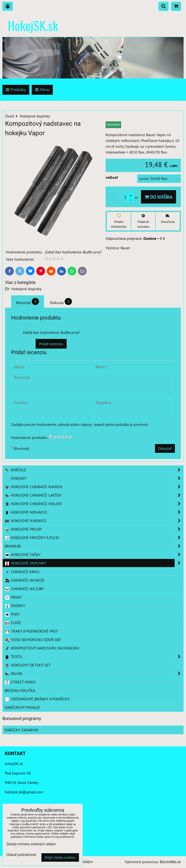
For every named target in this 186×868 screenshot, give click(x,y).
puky (12, 614)
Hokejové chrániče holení (94, 504)
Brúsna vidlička (20, 690)
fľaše (13, 623)
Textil (94, 657)
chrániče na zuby (24, 589)
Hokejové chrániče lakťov (94, 495)
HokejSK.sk (33, 25)
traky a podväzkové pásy (31, 631)
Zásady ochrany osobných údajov (31, 844)
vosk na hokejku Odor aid (33, 640)
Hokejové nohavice (94, 512)
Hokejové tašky (94, 555)
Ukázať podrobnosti (21, 855)
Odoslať (165, 448)
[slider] (54, 259)
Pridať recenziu (51, 344)
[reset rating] (51, 437)
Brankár (94, 546)
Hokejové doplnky (26, 289)
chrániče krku (22, 572)
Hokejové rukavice (94, 521)
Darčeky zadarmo (22, 730)
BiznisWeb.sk (170, 862)
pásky (13, 597)
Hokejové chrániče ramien (94, 487)
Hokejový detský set (28, 665)
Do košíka (159, 197)
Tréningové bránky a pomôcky (37, 699)
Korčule (94, 470)
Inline (94, 673)
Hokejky (94, 478)
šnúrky (15, 606)
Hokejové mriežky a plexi (94, 538)
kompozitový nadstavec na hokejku (42, 648)
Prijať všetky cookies (60, 857)
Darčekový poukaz (22, 707)
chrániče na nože (25, 580)
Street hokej (20, 682)
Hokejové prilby (94, 529)
